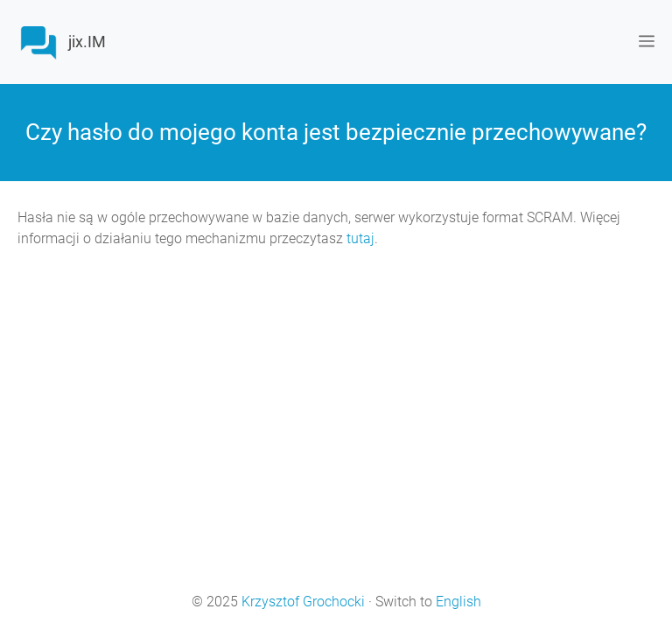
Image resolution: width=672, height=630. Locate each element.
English (458, 602)
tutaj (360, 238)
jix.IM (87, 42)
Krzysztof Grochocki (303, 602)
